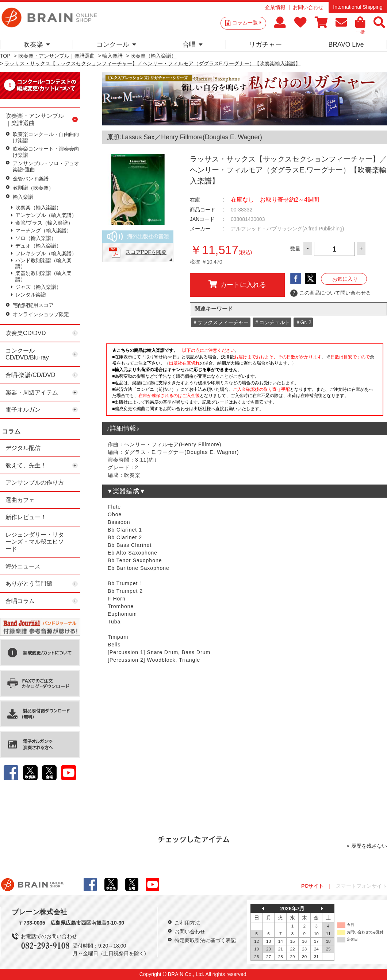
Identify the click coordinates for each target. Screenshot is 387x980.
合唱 (193, 44)
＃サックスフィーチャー (221, 322)
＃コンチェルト (272, 322)
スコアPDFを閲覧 (146, 252)
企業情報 (275, 7)
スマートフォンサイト (361, 886)
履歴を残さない (369, 846)
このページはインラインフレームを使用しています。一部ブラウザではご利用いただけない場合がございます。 (245, 382)
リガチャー (265, 44)
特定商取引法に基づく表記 (205, 940)
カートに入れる (237, 284)
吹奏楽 (37, 44)
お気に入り (345, 279)
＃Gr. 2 (303, 322)
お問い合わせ (308, 7)
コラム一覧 (247, 23)
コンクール (116, 44)
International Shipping (358, 7)
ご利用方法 (187, 923)
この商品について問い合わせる (331, 293)
